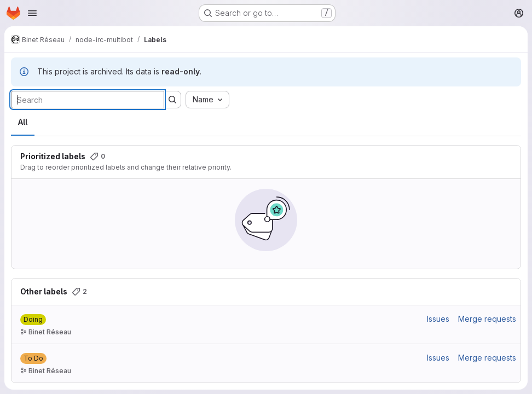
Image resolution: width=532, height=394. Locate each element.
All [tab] (23, 122)
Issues (438, 319)
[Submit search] (172, 100)
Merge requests (487, 319)
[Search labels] (88, 100)
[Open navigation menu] (32, 13)
